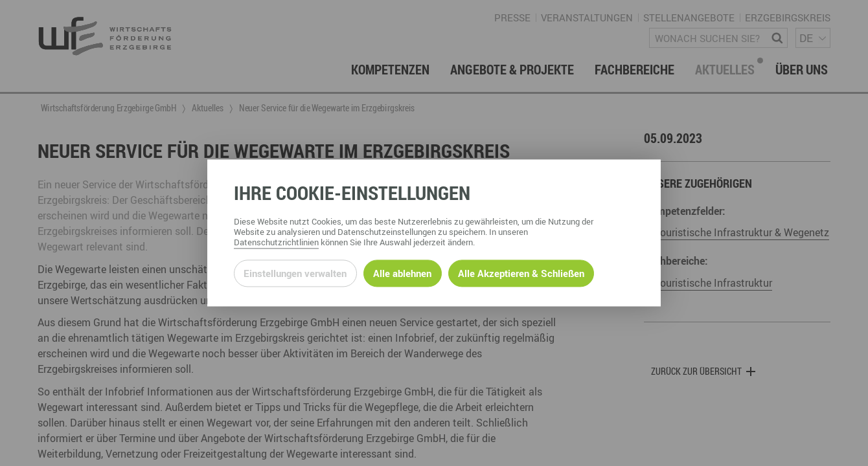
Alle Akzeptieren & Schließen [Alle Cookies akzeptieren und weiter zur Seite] (521, 273)
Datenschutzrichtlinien (276, 243)
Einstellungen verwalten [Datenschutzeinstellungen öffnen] (295, 273)
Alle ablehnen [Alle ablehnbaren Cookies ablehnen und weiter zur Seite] (402, 273)
